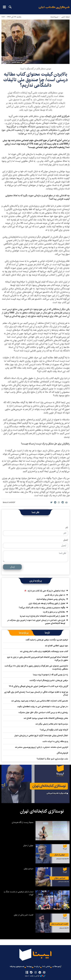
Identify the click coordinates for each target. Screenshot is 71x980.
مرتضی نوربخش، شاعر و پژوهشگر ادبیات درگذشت (49, 680)
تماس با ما (46, 966)
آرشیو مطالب (57, 966)
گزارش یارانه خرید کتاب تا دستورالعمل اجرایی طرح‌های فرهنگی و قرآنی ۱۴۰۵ (38, 686)
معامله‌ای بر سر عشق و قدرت (54, 612)
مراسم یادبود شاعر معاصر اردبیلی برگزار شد (52, 724)
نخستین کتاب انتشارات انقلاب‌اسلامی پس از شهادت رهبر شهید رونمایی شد (40, 701)
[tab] (47, 633)
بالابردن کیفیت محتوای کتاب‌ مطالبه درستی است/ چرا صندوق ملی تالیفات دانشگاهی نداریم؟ (35, 80)
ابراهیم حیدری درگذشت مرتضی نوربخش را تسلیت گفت (47, 640)
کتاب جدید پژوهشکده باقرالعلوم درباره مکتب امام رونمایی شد (44, 651)
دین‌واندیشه (54, 17)
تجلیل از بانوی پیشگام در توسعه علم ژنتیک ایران (47, 603)
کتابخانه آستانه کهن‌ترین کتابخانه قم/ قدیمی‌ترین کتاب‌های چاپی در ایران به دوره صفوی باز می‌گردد (38, 659)
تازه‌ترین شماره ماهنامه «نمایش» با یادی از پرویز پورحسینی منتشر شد (41, 747)
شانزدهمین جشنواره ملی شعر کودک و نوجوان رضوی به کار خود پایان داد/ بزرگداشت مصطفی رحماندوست (36, 667)
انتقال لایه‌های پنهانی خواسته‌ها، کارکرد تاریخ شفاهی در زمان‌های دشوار (41, 736)
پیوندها (29, 966)
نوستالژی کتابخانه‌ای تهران (42, 811)
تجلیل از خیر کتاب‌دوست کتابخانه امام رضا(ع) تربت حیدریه (42, 616)
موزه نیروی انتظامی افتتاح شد (56, 646)
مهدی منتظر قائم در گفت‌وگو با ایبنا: (36, 69)
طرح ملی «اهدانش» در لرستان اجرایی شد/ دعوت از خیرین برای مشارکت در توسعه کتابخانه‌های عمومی (36, 622)
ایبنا (54, 9)
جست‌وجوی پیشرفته (17, 966)
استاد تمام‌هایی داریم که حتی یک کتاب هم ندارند (46, 591)
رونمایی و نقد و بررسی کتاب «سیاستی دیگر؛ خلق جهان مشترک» (43, 712)
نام (67, 528)
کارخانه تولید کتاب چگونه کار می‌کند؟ (54, 730)
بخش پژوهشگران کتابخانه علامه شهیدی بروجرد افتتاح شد (46, 718)
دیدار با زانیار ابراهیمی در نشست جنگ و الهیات (19, 893)
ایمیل (66, 540)
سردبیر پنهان (29, 869)
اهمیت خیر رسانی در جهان (24, 915)
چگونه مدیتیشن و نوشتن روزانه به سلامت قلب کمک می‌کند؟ (42, 608)
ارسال (12, 567)
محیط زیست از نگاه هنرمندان (23, 822)
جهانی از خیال (28, 845)
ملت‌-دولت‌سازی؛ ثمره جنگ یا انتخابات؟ (52, 759)
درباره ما (37, 966)
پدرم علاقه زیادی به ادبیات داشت (55, 741)
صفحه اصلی (65, 17)
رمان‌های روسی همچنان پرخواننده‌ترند (51, 599)
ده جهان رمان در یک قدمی (55, 595)
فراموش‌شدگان (62, 753)
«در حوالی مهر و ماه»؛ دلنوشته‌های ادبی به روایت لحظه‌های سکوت (43, 707)
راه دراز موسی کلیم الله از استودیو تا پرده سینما (51, 675)
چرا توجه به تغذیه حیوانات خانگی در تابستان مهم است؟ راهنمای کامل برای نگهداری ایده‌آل (36, 693)
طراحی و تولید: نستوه (35, 976)
